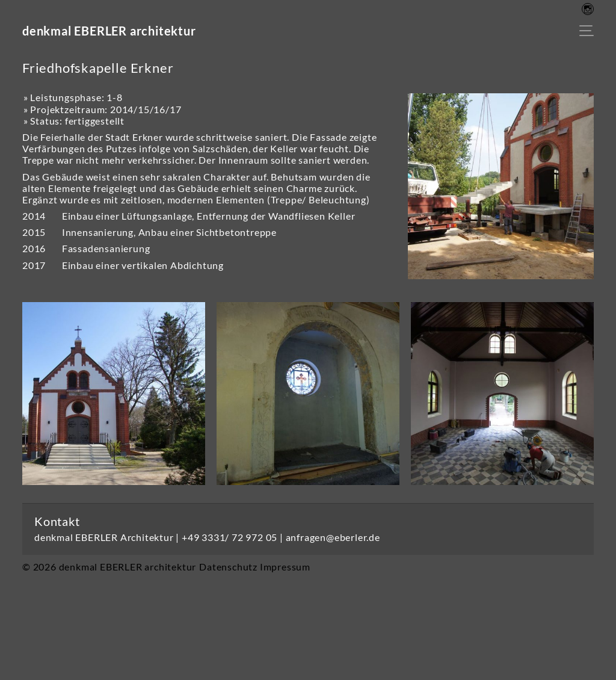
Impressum (285, 567)
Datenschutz (228, 567)
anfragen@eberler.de (333, 537)
